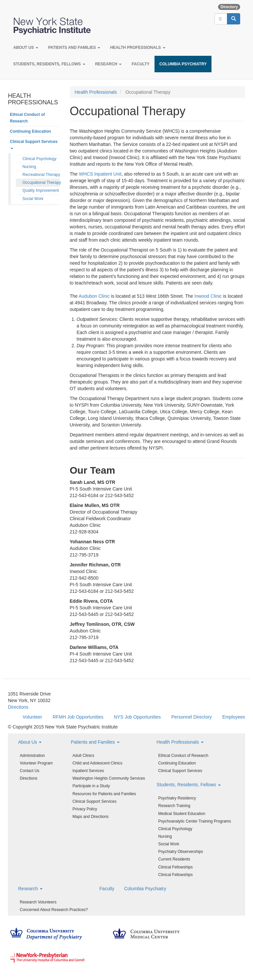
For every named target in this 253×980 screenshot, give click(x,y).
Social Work (33, 199)
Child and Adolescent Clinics (97, 763)
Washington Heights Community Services (109, 778)
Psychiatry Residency (177, 798)
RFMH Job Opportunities (78, 717)
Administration (32, 756)
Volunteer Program (36, 763)
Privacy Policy (85, 809)
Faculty (140, 64)
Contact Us (29, 771)
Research (109, 64)
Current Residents (174, 859)
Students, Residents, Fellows (49, 64)
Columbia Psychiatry (183, 64)
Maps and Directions (90, 817)
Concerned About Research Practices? (54, 910)
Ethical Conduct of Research (27, 118)
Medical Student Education (182, 814)
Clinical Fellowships (175, 867)
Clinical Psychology (39, 159)
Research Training (174, 806)
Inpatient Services (88, 771)
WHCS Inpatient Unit (100, 174)
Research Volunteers (38, 902)
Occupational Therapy (41, 183)
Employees (234, 717)
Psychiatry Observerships (181, 852)
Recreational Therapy (41, 175)
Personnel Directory (192, 717)
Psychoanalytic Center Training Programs (195, 821)
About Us (26, 48)
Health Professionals (138, 48)
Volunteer (32, 717)
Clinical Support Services (34, 144)
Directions (18, 707)
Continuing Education (30, 131)
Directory (229, 7)
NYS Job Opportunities (137, 717)
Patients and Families (74, 48)
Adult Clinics (83, 756)
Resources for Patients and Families (104, 794)
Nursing (29, 167)
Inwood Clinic (208, 296)
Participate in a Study (91, 786)
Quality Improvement (41, 190)
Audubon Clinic (94, 296)
